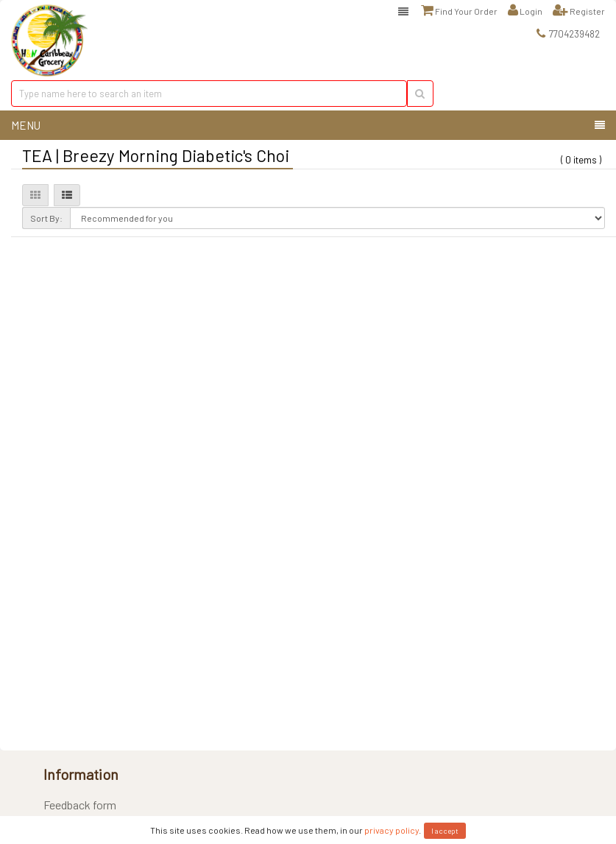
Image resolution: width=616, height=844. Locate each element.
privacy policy (392, 830)
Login (525, 10)
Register (579, 10)
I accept (445, 831)
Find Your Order (459, 10)
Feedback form (80, 805)
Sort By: (46, 218)
